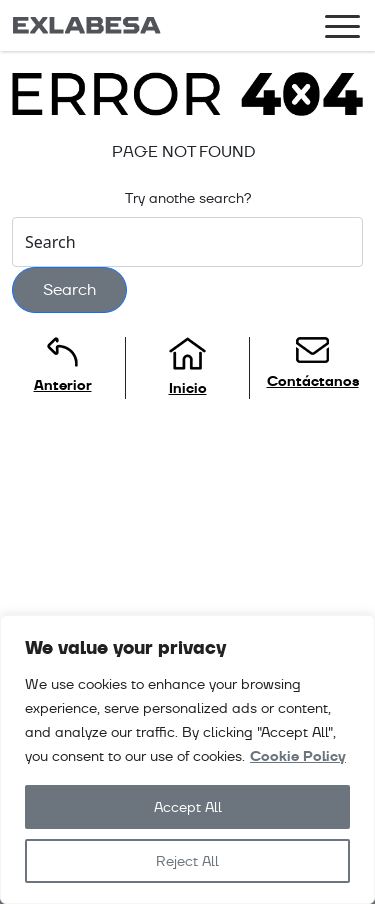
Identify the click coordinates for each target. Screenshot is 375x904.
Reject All (187, 861)
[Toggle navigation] (342, 30)
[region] (187, 759)
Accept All (188, 807)
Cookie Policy (298, 756)
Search (69, 289)
